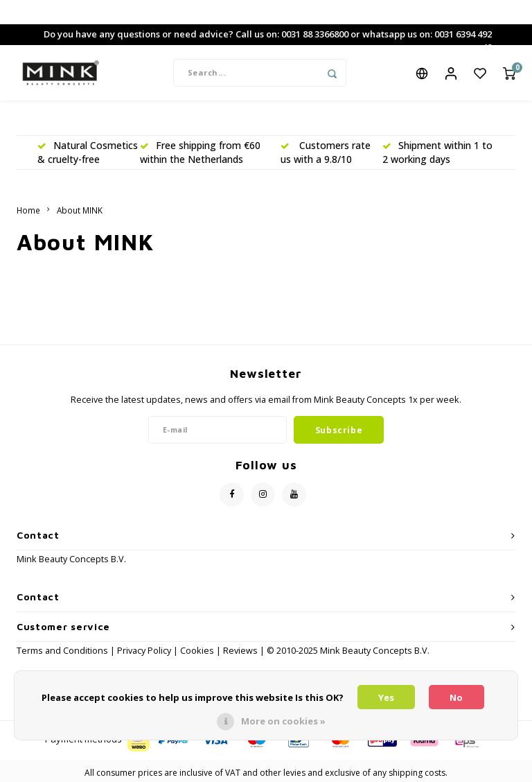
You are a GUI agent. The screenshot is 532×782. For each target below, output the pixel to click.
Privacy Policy (144, 651)
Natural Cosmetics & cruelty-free (88, 152)
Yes (386, 697)
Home (28, 210)
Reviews (240, 651)
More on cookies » (283, 721)
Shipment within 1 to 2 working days (437, 152)
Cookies (197, 651)
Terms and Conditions (63, 651)
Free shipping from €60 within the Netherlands (200, 152)
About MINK (80, 210)
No (456, 697)
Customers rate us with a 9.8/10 (326, 152)
